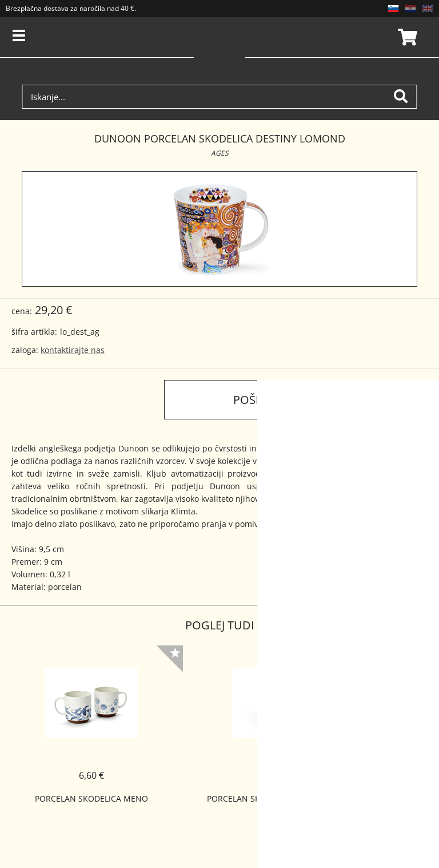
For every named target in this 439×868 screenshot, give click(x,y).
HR (410, 9)
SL (393, 9)
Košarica (406, 37)
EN (428, 9)
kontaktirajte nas (73, 350)
